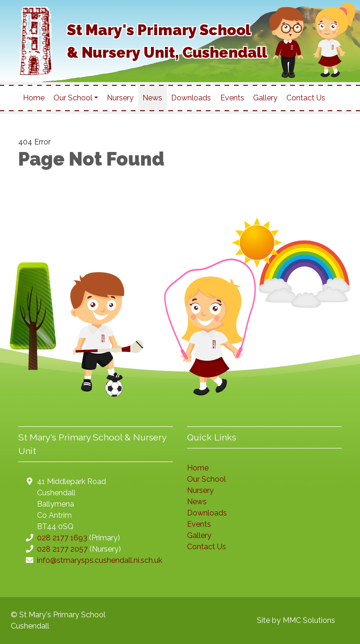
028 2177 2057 (62, 549)
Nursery (120, 98)
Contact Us (306, 98)
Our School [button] (73, 98)
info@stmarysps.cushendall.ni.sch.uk (100, 560)
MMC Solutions (309, 620)
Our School (206, 479)
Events (232, 98)
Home (34, 98)
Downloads (191, 98)
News (152, 98)
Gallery (265, 98)
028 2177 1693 (62, 538)
